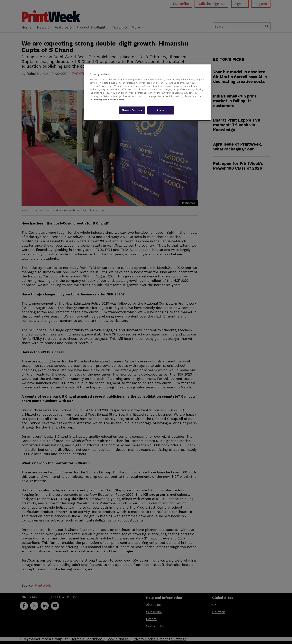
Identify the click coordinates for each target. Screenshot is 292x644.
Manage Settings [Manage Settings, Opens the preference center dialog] (132, 110)
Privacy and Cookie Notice (109, 100)
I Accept (161, 110)
